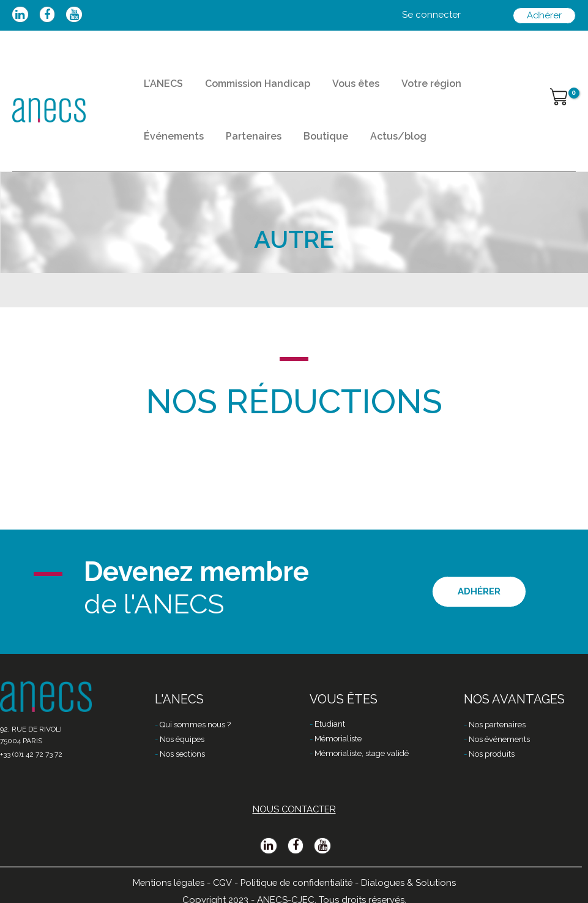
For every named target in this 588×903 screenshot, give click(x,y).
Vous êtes (337, 89)
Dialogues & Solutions (412, 883)
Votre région (406, 89)
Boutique (233, 153)
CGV (221, 883)
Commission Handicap (247, 89)
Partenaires (168, 153)
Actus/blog (298, 153)
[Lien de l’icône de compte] (431, 15)
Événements (480, 89)
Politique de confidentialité (297, 883)
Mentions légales (166, 883)
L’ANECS (160, 89)
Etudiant (330, 725)
